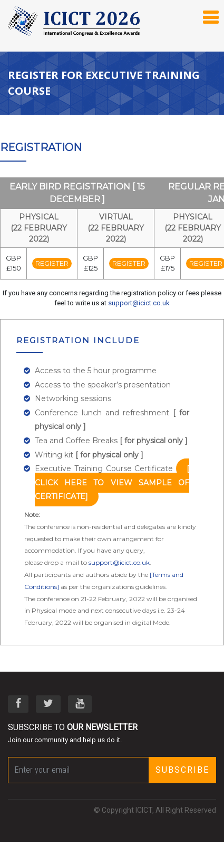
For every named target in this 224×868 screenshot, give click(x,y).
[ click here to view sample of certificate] (112, 482)
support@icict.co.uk (139, 303)
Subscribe (182, 770)
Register (52, 263)
